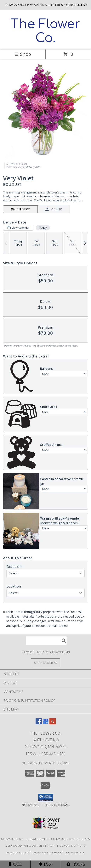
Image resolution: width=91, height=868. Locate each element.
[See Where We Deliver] (46, 663)
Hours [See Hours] (76, 864)
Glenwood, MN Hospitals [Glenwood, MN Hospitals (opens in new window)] (71, 839)
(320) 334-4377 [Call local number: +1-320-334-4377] (77, 5)
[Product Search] (46, 641)
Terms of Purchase (47, 852)
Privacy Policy (18, 852)
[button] (45, 798)
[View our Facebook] (39, 723)
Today (43, 228)
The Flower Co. (45, 31)
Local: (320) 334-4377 (46, 753)
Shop (23, 54)
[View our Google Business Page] (46, 723)
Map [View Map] (46, 864)
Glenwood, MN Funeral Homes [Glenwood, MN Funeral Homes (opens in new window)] (24, 839)
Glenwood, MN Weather (24, 846)
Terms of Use (75, 852)
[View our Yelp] (53, 723)
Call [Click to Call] (15, 864)
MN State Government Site (65, 846)
